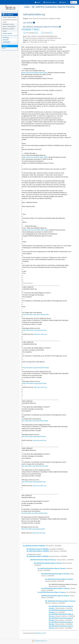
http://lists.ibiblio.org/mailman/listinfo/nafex (36, 315)
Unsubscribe (6, 42)
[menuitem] (37, 2)
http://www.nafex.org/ (40, 334)
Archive (5, 46)
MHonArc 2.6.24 (41, 633)
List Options (8, 15)
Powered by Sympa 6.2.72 (41, 641)
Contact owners (7, 33)
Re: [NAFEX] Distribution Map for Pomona (52, 568)
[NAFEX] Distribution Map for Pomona (43, 560)
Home (37, 2)
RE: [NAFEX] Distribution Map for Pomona (48, 563)
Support (63, 2)
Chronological (27, 29)
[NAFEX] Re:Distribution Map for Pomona (55, 596)
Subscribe (6, 40)
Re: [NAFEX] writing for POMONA (34, 546)
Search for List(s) (49, 2)
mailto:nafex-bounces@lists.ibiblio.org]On (35, 73)
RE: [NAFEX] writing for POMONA (38, 551)
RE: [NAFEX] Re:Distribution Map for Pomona (60, 601)
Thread (36, 29)
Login (74, 2)
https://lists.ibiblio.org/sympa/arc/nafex (35, 330)
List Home (6, 37)
